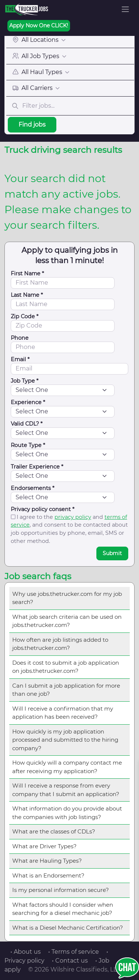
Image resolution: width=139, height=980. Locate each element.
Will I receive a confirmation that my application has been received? (63, 713)
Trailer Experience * (37, 467)
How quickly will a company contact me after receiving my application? (67, 767)
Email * (20, 359)
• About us (26, 952)
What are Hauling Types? (47, 861)
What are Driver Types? (44, 846)
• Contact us (70, 961)
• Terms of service (74, 952)
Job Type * (25, 381)
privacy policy (73, 517)
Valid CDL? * (27, 424)
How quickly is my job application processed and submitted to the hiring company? (65, 740)
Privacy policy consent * (43, 509)
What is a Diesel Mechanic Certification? (68, 928)
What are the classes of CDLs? (54, 831)
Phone (20, 338)
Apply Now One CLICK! (39, 26)
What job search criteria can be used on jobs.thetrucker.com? (67, 621)
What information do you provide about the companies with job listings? (67, 813)
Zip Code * (25, 316)
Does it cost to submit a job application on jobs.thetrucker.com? (66, 667)
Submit (112, 553)
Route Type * (28, 445)
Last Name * (27, 295)
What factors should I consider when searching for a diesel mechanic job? (63, 909)
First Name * (27, 273)
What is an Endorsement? (48, 875)
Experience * (28, 402)
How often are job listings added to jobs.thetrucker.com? (60, 644)
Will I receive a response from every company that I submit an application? (66, 790)
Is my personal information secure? (61, 890)
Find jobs (32, 125)
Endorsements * (33, 488)
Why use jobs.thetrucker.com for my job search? (67, 598)
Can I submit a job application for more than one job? (66, 690)
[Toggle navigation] (125, 9)
